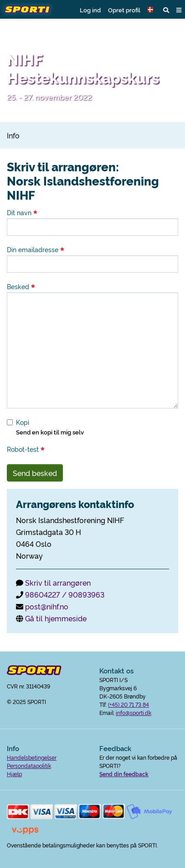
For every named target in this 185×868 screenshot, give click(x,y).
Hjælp (14, 774)
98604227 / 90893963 (65, 594)
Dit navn (22, 212)
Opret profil (124, 10)
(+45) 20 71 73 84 (128, 704)
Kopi (23, 422)
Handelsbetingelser (32, 757)
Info (13, 135)
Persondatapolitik (29, 765)
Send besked (35, 473)
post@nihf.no (47, 606)
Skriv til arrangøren (58, 582)
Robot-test (26, 449)
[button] (152, 10)
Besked (21, 286)
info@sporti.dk (134, 712)
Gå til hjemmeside (56, 618)
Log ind (90, 10)
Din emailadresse (36, 249)
